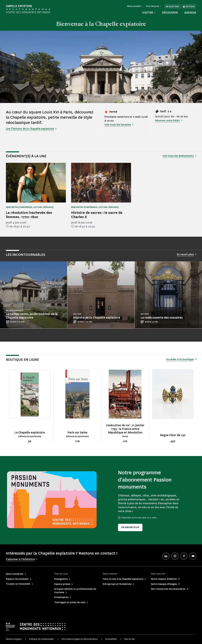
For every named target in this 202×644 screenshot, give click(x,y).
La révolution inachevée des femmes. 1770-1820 (29, 215)
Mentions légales (14, 639)
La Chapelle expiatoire (30, 432)
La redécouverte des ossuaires (162, 318)
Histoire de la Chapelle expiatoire (97, 318)
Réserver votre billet (168, 120)
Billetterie (172, 6)
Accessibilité (111, 639)
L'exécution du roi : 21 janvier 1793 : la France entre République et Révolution (125, 429)
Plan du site (130, 639)
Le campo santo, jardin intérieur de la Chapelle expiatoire (32, 316)
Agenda (190, 13)
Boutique (189, 6)
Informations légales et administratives (79, 639)
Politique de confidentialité (41, 639)
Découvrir (170, 13)
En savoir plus (130, 527)
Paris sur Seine (77, 432)
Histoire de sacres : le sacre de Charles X (97, 215)
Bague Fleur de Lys (173, 435)
